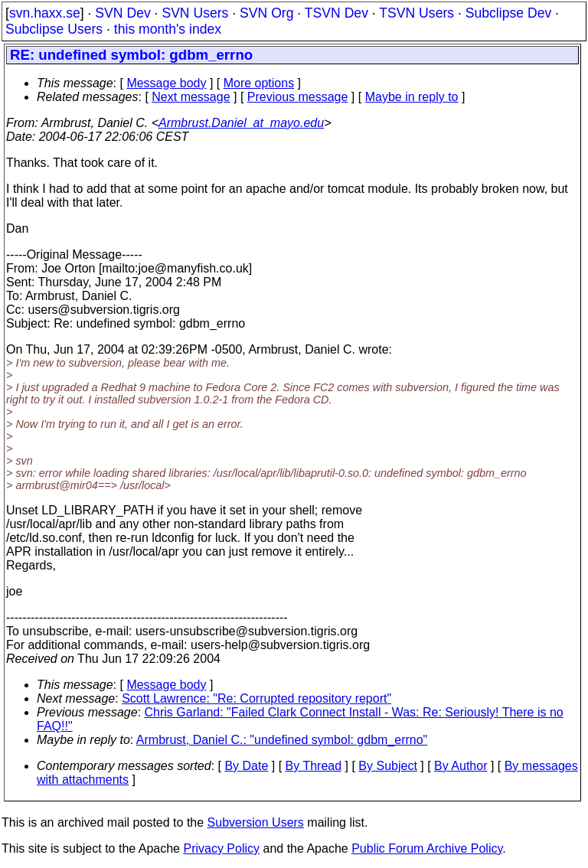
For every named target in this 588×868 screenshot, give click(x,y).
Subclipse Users (54, 29)
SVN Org (266, 13)
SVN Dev (122, 13)
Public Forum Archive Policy (427, 848)
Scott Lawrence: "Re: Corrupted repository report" (256, 698)
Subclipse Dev (508, 13)
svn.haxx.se (45, 13)
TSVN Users (416, 13)
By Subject (387, 766)
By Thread (314, 766)
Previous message (298, 97)
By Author (461, 766)
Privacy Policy (221, 848)
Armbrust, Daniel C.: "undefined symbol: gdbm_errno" (282, 740)
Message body (166, 83)
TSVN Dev (336, 13)
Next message (191, 97)
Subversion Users (256, 822)
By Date (246, 766)
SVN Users (195, 13)
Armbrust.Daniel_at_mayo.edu (241, 123)
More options (259, 83)
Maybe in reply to (412, 97)
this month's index (168, 29)
